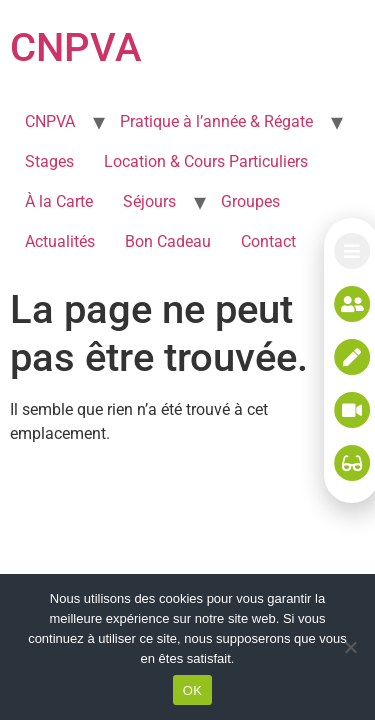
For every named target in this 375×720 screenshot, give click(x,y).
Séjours (149, 201)
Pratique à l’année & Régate (216, 121)
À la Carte (59, 201)
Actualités (60, 241)
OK (192, 690)
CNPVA (76, 47)
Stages (49, 161)
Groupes (250, 201)
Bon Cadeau (168, 241)
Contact (268, 241)
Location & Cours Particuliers (206, 161)
